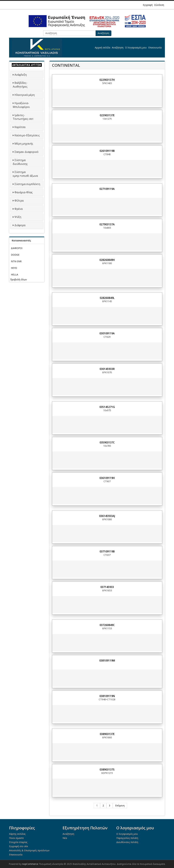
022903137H (107, 80)
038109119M (107, 660)
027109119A (107, 189)
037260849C (107, 625)
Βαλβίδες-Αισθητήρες (20, 85)
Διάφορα (20, 225)
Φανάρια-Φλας (24, 192)
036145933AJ (107, 516)
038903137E (107, 734)
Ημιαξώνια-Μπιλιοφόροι (21, 105)
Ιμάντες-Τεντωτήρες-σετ (23, 117)
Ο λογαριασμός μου (136, 47)
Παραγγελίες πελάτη (127, 838)
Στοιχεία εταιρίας (18, 842)
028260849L (107, 298)
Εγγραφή (148, 5)
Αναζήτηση (103, 33)
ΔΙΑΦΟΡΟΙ (17, 248)
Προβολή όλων (18, 279)
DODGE (15, 255)
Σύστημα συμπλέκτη (27, 184)
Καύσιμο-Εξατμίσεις (27, 135)
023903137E (107, 115)
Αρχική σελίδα (102, 47)
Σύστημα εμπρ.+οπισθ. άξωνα (25, 174)
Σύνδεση (159, 5)
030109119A (107, 333)
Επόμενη (120, 805)
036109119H (107, 478)
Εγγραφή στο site (19, 846)
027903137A (107, 224)
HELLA (14, 274)
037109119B (107, 551)
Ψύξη (18, 217)
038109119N (107, 696)
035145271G (107, 407)
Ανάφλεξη (21, 75)
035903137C (107, 442)
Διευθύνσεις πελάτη (127, 842)
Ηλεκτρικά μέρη (25, 95)
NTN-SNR (16, 261)
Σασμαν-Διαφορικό (26, 152)
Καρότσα (20, 127)
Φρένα (18, 209)
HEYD (14, 268)
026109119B (107, 151)
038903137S (107, 770)
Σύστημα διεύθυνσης (20, 162)
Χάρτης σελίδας (17, 834)
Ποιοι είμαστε (16, 838)
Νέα (65, 838)
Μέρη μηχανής (24, 144)
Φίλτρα (19, 201)
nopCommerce (30, 864)
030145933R (107, 369)
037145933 (107, 587)
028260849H (107, 260)
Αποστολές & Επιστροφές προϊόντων (29, 850)
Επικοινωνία (155, 47)
